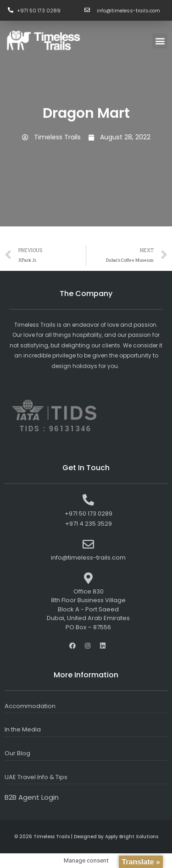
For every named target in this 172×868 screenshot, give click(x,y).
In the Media (23, 729)
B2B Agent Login (32, 797)
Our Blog (17, 753)
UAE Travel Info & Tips (36, 777)
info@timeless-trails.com (128, 11)
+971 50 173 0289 (39, 11)
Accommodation (30, 706)
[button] (160, 41)
